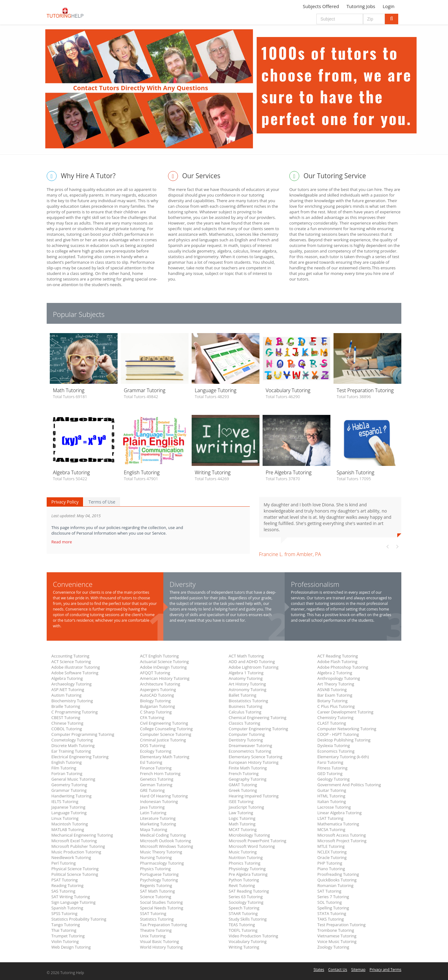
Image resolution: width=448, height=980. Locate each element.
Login (389, 6)
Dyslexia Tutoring (334, 745)
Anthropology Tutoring (339, 678)
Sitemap (358, 970)
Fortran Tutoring (67, 773)
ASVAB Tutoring (332, 690)
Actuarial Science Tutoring (164, 662)
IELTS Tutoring (65, 801)
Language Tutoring (69, 813)
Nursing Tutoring (156, 857)
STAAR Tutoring (243, 913)
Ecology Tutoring (156, 751)
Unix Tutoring (153, 936)
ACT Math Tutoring (246, 656)
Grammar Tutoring (69, 790)
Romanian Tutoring (335, 885)
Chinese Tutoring (67, 723)
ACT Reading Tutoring (338, 656)
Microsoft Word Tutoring (252, 846)
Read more (62, 542)
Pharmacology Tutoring (162, 863)
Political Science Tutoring (75, 874)
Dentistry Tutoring (246, 740)
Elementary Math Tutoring (165, 757)
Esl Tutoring (151, 762)
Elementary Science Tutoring (255, 757)
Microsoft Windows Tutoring (167, 846)
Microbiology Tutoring (249, 835)
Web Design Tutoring (71, 947)
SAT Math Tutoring (157, 891)
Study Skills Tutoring (248, 919)
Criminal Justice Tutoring (163, 740)
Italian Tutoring (332, 801)
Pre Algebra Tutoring (248, 874)
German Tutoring (156, 785)
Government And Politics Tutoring (349, 785)
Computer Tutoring (247, 734)
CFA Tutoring (152, 718)
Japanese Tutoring (68, 807)
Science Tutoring (156, 897)
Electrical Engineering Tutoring (80, 757)
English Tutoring (67, 762)
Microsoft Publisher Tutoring (78, 846)
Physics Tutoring (155, 869)
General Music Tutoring (73, 779)
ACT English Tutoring (159, 656)
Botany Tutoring (332, 701)
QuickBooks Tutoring (337, 880)
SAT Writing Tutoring (71, 897)
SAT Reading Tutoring (249, 891)
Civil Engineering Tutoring (164, 723)
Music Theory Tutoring (161, 852)
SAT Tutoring (329, 891)
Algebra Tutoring (67, 678)
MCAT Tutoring (243, 829)
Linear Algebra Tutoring (339, 813)
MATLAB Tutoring (68, 829)
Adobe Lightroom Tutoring (254, 667)
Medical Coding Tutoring (163, 835)
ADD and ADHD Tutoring (252, 662)
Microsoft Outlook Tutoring (166, 841)
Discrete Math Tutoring (73, 745)
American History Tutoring (165, 678)
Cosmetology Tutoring (72, 740)
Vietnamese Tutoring (337, 936)
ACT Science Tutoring (71, 662)
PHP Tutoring (330, 863)
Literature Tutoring (158, 818)
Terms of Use (102, 502)
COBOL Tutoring (67, 729)
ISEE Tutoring (241, 801)
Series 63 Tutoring (246, 897)
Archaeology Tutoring (71, 684)
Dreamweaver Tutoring (250, 745)
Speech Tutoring (244, 908)
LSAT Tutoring (330, 818)
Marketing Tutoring (158, 824)
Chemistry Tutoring (335, 718)
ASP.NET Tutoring (68, 690)
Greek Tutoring (243, 790)
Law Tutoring (241, 813)
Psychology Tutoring (159, 880)
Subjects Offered (321, 6)
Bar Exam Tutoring (335, 695)
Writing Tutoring (244, 947)
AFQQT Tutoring (155, 673)
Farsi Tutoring (330, 762)
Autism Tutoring (66, 695)
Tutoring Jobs (361, 6)
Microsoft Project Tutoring (342, 841)
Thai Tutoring (64, 930)
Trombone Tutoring (336, 930)
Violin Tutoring (65, 941)
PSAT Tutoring (65, 880)
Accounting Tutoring (70, 656)
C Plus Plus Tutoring (336, 706)
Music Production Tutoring (76, 852)
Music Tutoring (243, 852)
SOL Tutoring (330, 902)
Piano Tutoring (331, 869)
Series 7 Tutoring (333, 897)
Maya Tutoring (154, 829)
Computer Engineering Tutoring (258, 729)
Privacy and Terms (385, 970)
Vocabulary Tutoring (248, 941)
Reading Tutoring (67, 885)
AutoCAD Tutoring (157, 695)
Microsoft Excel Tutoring (74, 841)
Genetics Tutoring (157, 779)
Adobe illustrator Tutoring (76, 667)
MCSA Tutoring (331, 829)
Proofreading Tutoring (338, 874)
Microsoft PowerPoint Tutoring (257, 841)
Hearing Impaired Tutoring (254, 796)
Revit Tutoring (242, 885)
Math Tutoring (242, 824)
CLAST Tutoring (332, 723)
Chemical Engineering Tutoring (257, 718)
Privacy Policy (65, 502)
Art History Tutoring (247, 684)
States (319, 970)
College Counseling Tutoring (166, 729)
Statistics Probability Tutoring (79, 919)
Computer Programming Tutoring (83, 734)
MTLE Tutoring (331, 846)
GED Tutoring (330, 773)
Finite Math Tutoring (248, 768)
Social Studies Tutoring (161, 902)
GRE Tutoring (152, 790)
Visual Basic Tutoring (159, 941)
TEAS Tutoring (242, 925)
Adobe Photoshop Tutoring (343, 667)
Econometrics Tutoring (250, 751)
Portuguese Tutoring (159, 874)
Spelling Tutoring (333, 908)
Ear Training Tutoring (71, 751)
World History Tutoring (161, 947)
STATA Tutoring (332, 913)
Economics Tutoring (336, 751)
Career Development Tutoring (345, 712)
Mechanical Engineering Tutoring (82, 835)
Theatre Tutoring (156, 930)
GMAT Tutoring (243, 785)
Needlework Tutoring (71, 857)
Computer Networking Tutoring (347, 729)
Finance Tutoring (156, 768)
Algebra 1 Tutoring (246, 673)
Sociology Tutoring (246, 902)
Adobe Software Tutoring (75, 673)
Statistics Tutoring (157, 919)
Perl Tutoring (63, 863)
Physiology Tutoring (247, 869)
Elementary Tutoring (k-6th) (343, 757)
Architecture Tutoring (160, 684)
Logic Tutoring (242, 818)
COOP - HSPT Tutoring (338, 734)
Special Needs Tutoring (162, 908)
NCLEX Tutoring (332, 852)
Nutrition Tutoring (246, 857)
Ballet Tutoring (243, 695)
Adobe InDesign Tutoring (163, 667)
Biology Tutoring (155, 701)
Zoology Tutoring (333, 947)
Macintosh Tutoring (70, 824)
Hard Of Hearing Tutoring (164, 796)
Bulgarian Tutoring (157, 706)
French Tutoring (244, 773)
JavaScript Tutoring (246, 807)
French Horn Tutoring (160, 773)
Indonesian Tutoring (159, 801)
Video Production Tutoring (253, 936)
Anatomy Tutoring (246, 678)
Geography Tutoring (247, 779)
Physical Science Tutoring (75, 869)
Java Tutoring (152, 807)
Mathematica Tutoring (338, 824)
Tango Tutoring (66, 925)
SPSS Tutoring (64, 913)
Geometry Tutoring (69, 785)
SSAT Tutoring (153, 913)
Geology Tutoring (334, 779)
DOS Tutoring (153, 745)
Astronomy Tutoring (247, 690)
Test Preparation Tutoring (341, 925)
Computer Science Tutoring (166, 734)
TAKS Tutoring (331, 919)
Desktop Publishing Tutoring (344, 740)
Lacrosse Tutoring (334, 807)
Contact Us (338, 970)
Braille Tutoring (66, 706)
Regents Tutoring (156, 885)
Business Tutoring (245, 706)
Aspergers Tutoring (158, 690)
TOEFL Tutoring (243, 930)
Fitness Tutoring (332, 768)
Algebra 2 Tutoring (335, 673)
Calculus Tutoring (245, 712)
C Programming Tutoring (75, 712)
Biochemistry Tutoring (72, 701)
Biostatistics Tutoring (248, 701)
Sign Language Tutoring (73, 902)
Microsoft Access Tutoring (342, 835)
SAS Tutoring (63, 891)
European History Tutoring (254, 762)
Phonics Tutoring (245, 863)
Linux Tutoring (65, 818)
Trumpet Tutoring (68, 936)
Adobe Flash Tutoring (337, 662)
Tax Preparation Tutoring (163, 925)
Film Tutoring (64, 768)
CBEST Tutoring (66, 718)
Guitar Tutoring (332, 790)
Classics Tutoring (244, 723)
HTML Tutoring (331, 796)
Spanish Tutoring (67, 908)
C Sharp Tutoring (156, 712)
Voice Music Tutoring (337, 941)
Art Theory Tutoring (336, 684)
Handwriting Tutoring (71, 796)
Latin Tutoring (153, 813)
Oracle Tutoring (332, 857)
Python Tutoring (244, 880)
